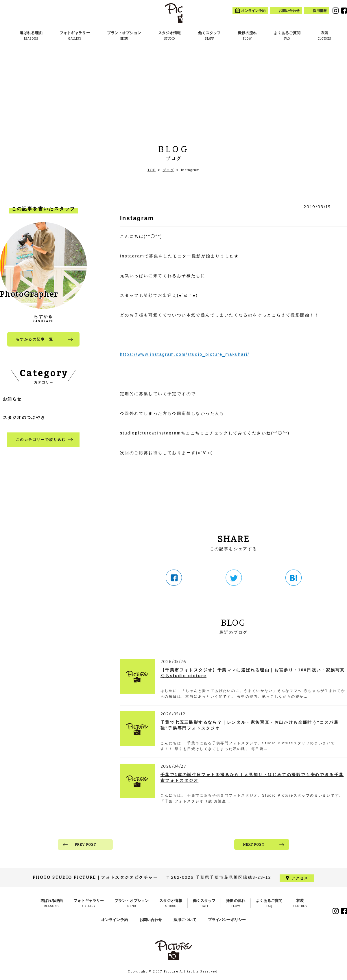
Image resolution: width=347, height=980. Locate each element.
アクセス (300, 878)
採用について (185, 920)
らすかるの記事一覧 (35, 339)
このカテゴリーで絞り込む (41, 440)
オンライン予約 (115, 920)
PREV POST (85, 845)
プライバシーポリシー (227, 920)
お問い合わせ (151, 920)
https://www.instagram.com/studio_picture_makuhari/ (185, 354)
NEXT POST (254, 845)
